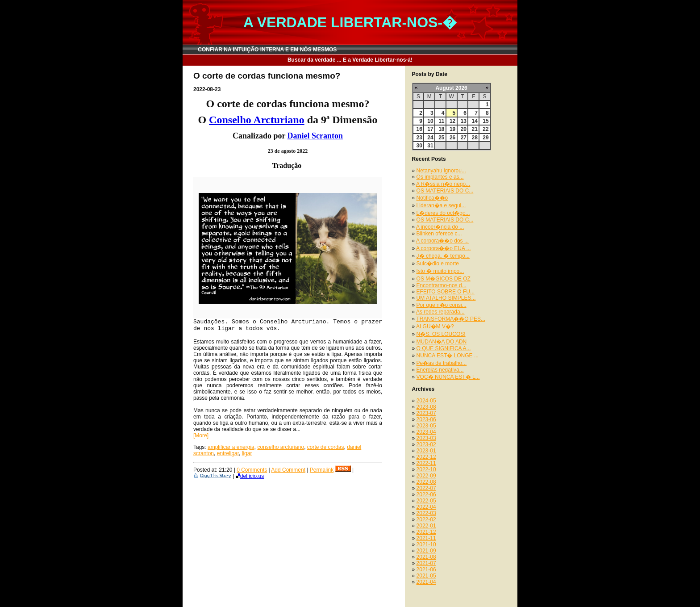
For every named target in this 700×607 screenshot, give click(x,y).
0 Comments (252, 470)
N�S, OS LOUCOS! (441, 334)
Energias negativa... (440, 370)
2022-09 (426, 476)
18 (441, 129)
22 (485, 129)
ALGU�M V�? (435, 327)
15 (485, 121)
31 (430, 146)
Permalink (322, 470)
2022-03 (426, 513)
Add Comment (288, 470)
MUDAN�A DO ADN (442, 342)
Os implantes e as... (440, 177)
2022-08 (426, 482)
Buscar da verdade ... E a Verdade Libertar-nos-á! (350, 60)
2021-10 (426, 544)
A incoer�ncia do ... (440, 227)
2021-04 (426, 582)
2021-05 (426, 576)
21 (474, 129)
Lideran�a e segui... (441, 205)
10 (430, 121)
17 (430, 129)
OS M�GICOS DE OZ (444, 279)
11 (441, 121)
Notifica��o (432, 198)
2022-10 (426, 469)
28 (474, 138)
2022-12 (426, 457)
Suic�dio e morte (438, 264)
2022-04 (426, 507)
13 (464, 121)
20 (464, 129)
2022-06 (426, 494)
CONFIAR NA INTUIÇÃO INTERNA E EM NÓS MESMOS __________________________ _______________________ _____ (350, 50)
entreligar (228, 453)
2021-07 (426, 563)
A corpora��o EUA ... (444, 248)
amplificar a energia (231, 447)
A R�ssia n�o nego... (443, 184)
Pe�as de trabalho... (442, 363)
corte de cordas (326, 447)
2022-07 (426, 488)
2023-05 (426, 426)
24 (430, 138)
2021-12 (426, 532)
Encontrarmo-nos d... (442, 285)
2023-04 (426, 432)
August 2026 (451, 88)
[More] (201, 435)
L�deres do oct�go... (443, 213)
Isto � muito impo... (440, 271)
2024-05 (426, 401)
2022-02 (426, 519)
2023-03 (426, 438)
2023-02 (426, 444)
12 (452, 121)
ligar (247, 453)
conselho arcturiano (281, 447)
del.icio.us (250, 476)
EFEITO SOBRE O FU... (446, 292)
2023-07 (426, 413)
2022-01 (426, 526)
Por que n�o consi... (442, 305)
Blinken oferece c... (439, 234)
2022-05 (426, 501)
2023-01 (426, 451)
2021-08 (426, 557)
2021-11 (426, 538)
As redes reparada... (440, 312)
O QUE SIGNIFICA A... (444, 348)
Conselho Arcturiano (257, 120)
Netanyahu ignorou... (441, 171)
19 (452, 129)
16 (419, 129)
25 (441, 138)
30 (419, 146)
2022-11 (426, 463)
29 (485, 138)
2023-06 (426, 419)
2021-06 (426, 569)
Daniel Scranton (315, 136)
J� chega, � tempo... (443, 256)
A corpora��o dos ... (442, 241)
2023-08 (426, 407)
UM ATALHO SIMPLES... (446, 298)
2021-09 (426, 551)
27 (464, 138)
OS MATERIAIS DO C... (445, 191)
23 (419, 138)
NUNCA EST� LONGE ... (448, 356)
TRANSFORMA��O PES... (451, 319)
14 (474, 121)
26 (452, 138)
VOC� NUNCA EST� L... (448, 377)
